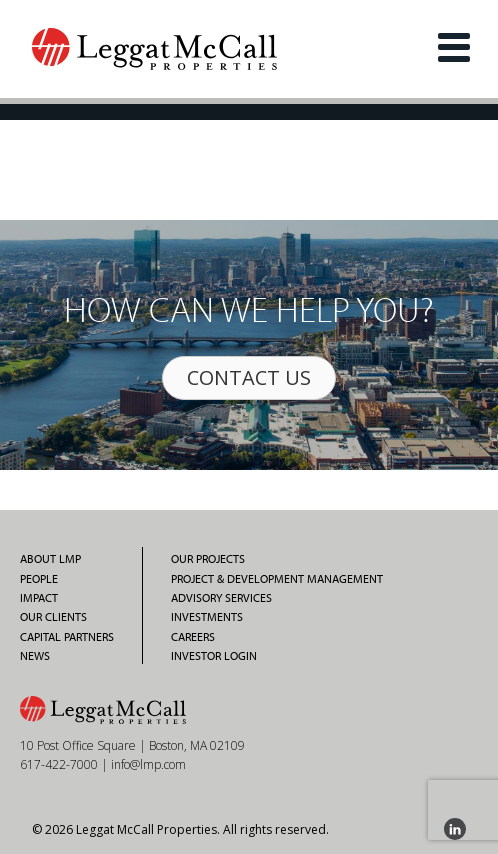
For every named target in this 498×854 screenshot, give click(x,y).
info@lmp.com (148, 764)
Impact (39, 598)
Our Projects (208, 559)
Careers (193, 637)
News (35, 656)
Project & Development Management (277, 579)
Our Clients (53, 617)
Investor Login (214, 656)
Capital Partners (67, 637)
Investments (207, 617)
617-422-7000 (59, 764)
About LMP (50, 559)
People (39, 579)
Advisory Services (221, 598)
